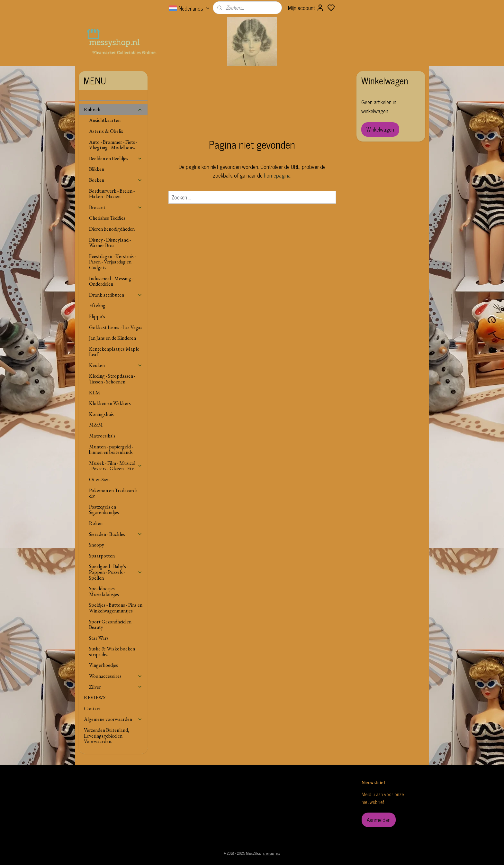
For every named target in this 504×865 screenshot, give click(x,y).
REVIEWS (95, 698)
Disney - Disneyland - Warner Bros (110, 243)
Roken (96, 523)
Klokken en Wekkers (110, 403)
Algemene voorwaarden (113, 719)
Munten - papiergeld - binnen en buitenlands (111, 450)
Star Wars (99, 638)
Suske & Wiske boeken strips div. (112, 652)
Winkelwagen (380, 129)
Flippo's (97, 316)
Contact (92, 709)
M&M (96, 425)
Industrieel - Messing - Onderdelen (111, 281)
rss (278, 853)
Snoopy (97, 545)
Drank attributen (116, 295)
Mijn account (306, 8)
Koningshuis (101, 414)
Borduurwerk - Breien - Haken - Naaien (112, 194)
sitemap (269, 853)
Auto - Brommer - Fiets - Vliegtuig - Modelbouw (113, 145)
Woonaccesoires (116, 676)
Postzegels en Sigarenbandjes (104, 510)
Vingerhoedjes (104, 665)
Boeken (116, 180)
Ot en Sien (99, 479)
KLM (95, 393)
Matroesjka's (102, 436)
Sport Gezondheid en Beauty (110, 625)
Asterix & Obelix (106, 131)
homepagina (277, 175)
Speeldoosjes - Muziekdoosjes (104, 591)
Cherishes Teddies (107, 218)
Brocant (116, 207)
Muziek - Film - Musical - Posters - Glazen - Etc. (116, 466)
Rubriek (113, 110)
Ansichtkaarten (105, 120)
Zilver (116, 687)
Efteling (97, 305)
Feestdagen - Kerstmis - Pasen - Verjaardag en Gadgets (113, 262)
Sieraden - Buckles (116, 534)
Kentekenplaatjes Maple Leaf (114, 352)
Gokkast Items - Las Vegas (116, 327)
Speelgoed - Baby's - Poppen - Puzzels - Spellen (116, 572)
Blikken (97, 169)
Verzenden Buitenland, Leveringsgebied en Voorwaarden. (107, 736)
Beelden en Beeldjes (116, 158)
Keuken (116, 365)
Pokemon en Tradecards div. (113, 493)
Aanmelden (379, 820)
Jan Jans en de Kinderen (113, 338)
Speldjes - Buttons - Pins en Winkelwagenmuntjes (116, 608)
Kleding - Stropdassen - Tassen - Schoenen (112, 379)
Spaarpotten (102, 556)
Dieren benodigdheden (112, 229)
